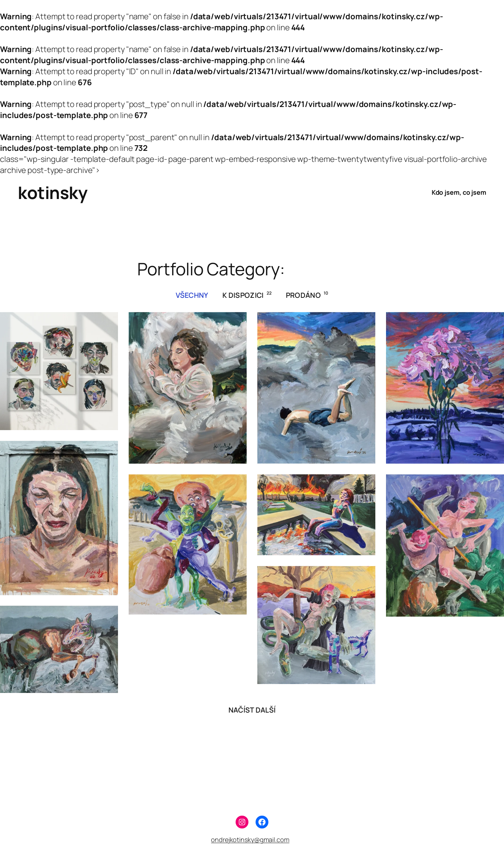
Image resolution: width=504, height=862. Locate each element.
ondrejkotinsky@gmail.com (250, 840)
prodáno (307, 295)
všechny (192, 295)
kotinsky (53, 192)
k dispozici (247, 295)
